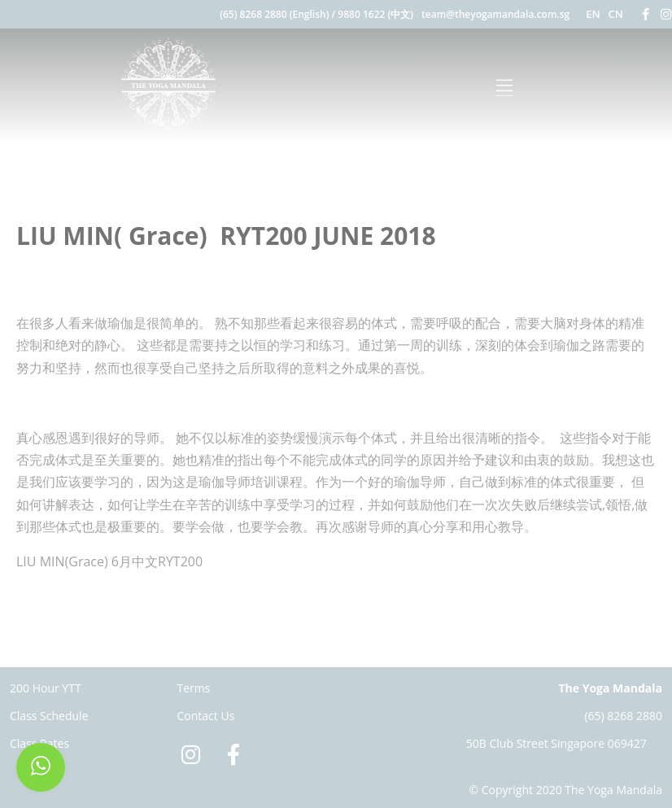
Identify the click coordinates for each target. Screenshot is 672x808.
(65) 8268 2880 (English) (274, 14)
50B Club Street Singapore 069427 (556, 743)
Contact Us (206, 716)
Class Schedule (49, 716)
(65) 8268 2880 (623, 716)
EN (593, 14)
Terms (194, 688)
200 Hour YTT (46, 688)
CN (616, 14)
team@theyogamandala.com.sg (495, 14)
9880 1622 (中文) (375, 14)
